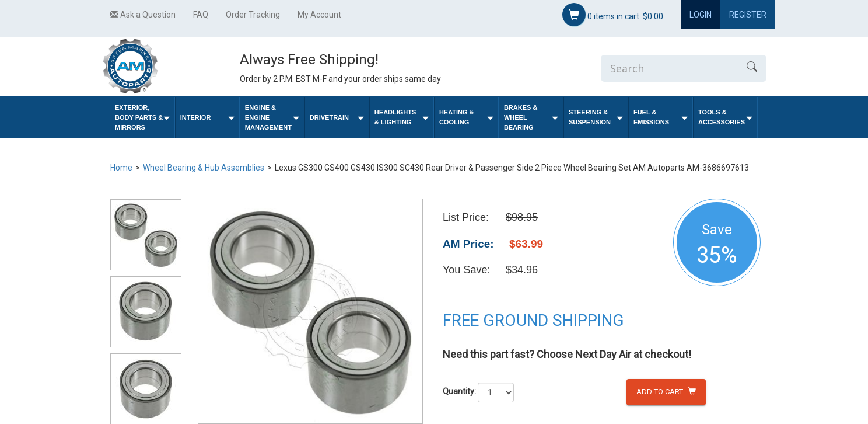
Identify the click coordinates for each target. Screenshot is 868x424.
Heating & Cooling (466, 117)
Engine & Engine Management (272, 117)
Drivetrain (337, 118)
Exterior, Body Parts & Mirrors (142, 117)
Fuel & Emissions (661, 117)
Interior (207, 118)
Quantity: (459, 391)
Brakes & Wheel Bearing (531, 117)
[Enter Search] (669, 68)
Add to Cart (666, 392)
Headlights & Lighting (402, 117)
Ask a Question (143, 15)
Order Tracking (253, 15)
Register (748, 15)
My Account (319, 15)
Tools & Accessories (725, 117)
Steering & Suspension (596, 117)
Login (701, 15)
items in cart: (613, 15)
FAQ (201, 15)
